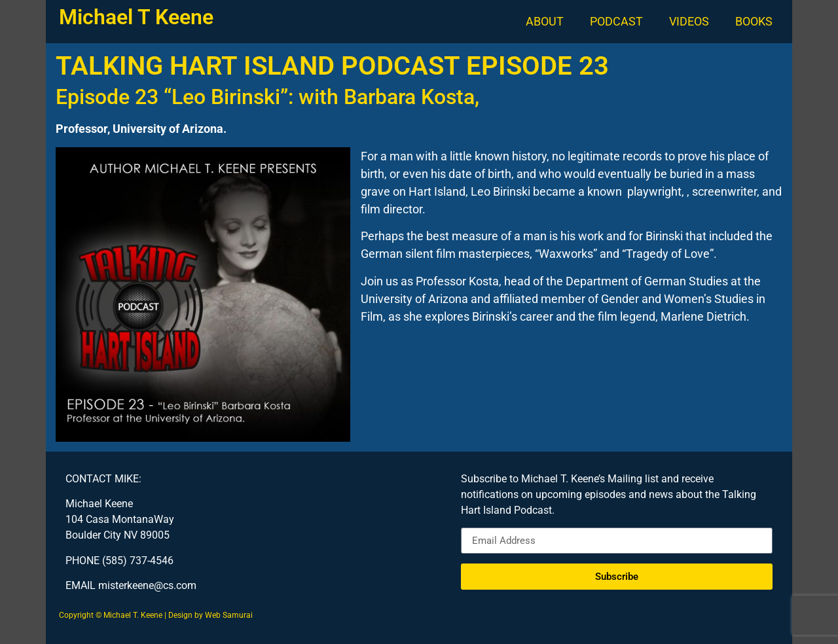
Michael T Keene (136, 17)
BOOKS (754, 21)
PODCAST (616, 21)
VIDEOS (689, 21)
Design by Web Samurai (210, 615)
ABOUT (545, 21)
